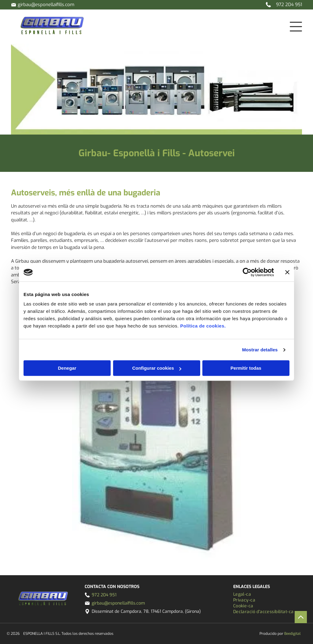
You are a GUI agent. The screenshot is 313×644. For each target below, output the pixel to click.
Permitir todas (246, 368)
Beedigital (293, 634)
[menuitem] (267, 594)
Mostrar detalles (260, 350)
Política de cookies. (203, 326)
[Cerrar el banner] (287, 272)
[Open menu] (296, 27)
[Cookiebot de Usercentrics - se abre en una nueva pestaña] (247, 272)
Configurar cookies (157, 368)
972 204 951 (289, 5)
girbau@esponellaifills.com (46, 5)
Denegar (67, 368)
